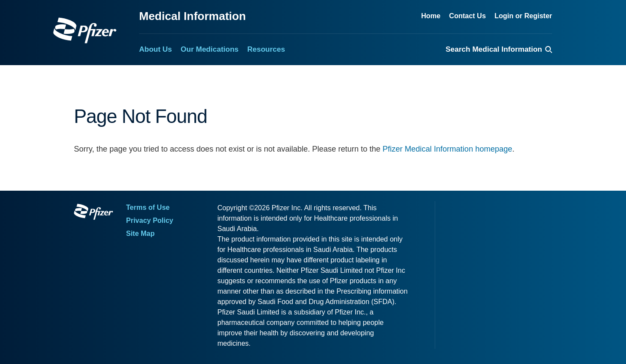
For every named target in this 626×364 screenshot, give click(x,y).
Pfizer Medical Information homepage (447, 149)
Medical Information (193, 16)
